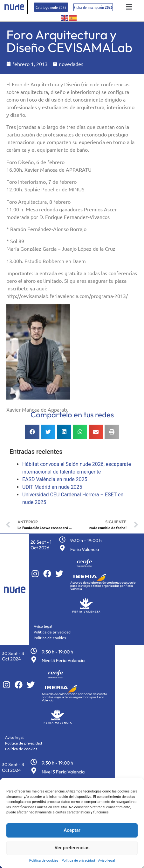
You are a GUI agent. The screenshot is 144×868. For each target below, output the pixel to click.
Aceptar (72, 830)
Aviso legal (106, 861)
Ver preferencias (72, 848)
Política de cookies (44, 861)
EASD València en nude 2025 (55, 479)
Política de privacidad (78, 861)
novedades (71, 64)
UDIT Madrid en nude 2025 (52, 487)
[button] (129, 7)
